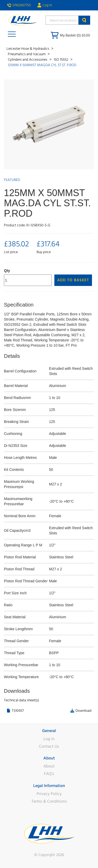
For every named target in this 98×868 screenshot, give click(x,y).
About (49, 766)
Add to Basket (73, 280)
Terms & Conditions (49, 801)
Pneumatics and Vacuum (27, 54)
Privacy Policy (49, 794)
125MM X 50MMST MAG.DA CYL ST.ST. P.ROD (42, 65)
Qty (7, 271)
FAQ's (49, 774)
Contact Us (49, 746)
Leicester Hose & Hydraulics (28, 49)
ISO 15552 (61, 60)
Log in (49, 739)
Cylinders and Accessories (28, 60)
